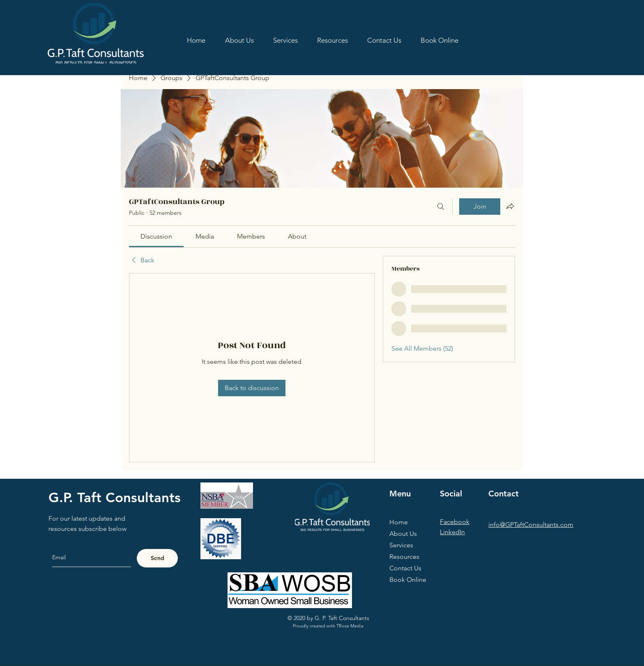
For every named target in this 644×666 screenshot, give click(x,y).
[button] (332, 40)
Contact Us (405, 568)
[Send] (157, 558)
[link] (156, 236)
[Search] (441, 207)
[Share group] (510, 206)
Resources (404, 557)
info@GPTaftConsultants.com (531, 525)
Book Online (408, 580)
